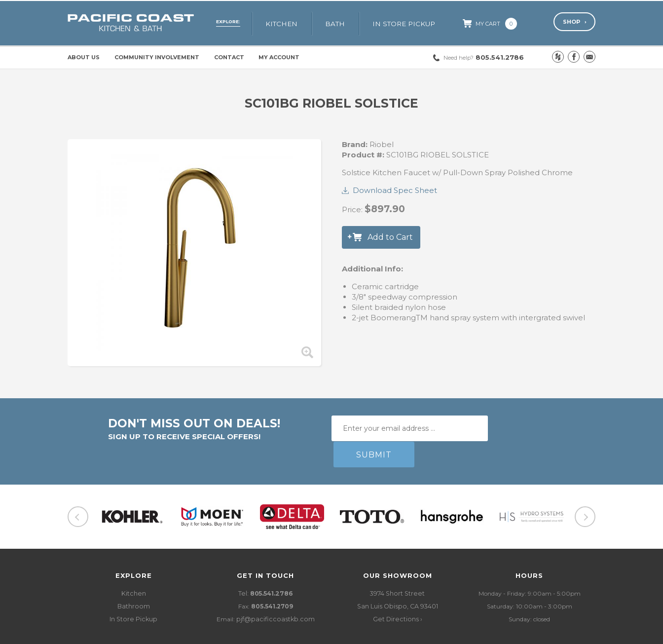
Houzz (558, 57)
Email (589, 57)
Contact (229, 57)
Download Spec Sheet (395, 190)
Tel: (265, 568)
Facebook (574, 57)
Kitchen (293, 23)
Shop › (574, 23)
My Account (279, 57)
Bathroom (133, 581)
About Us (84, 57)
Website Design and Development (492, 633)
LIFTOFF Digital (573, 633)
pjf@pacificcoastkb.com (276, 593)
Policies (188, 633)
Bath (344, 23)
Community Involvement (157, 57)
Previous (78, 491)
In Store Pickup (411, 23)
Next (585, 491)
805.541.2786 (484, 57)
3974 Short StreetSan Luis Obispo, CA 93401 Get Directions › (397, 581)
